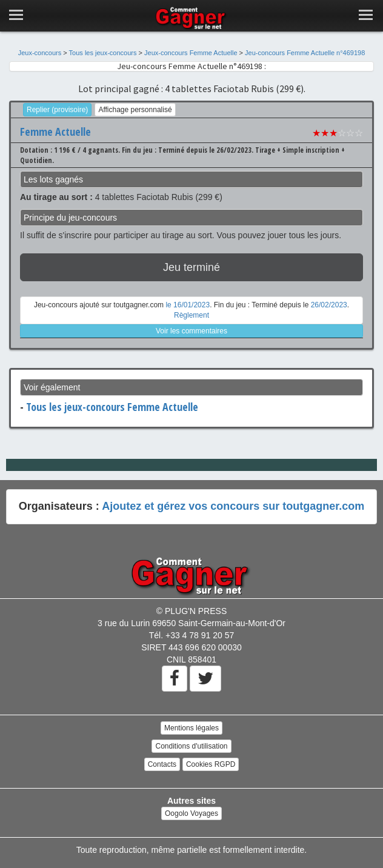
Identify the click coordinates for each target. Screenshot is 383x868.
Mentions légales (191, 728)
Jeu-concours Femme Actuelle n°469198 (305, 53)
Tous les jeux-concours (103, 53)
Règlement (191, 315)
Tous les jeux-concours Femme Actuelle (112, 407)
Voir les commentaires (191, 331)
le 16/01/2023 (188, 305)
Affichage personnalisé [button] (135, 110)
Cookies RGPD (211, 764)
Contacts (162, 764)
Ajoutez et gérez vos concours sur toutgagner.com (233, 506)
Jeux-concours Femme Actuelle (191, 53)
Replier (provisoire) (57, 110)
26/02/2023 (329, 305)
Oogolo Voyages (191, 813)
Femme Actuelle (55, 132)
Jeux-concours (40, 53)
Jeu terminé (191, 267)
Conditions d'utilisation (191, 746)
